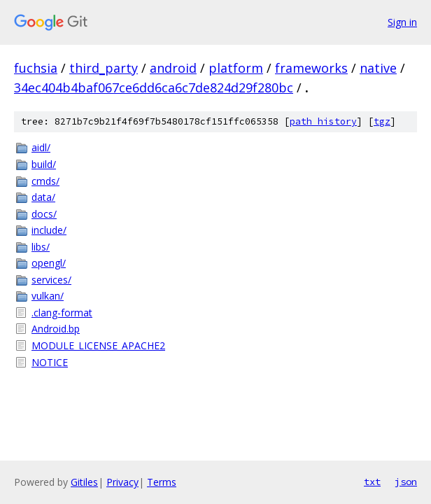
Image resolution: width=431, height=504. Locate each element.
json (406, 482)
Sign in (402, 22)
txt (372, 482)
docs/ (44, 214)
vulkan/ (48, 296)
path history (323, 121)
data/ (43, 197)
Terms (162, 482)
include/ (49, 230)
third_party (104, 68)
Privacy (122, 482)
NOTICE (50, 362)
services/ (51, 280)
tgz (382, 121)
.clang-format (62, 313)
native (378, 68)
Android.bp (56, 329)
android (173, 68)
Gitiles (84, 482)
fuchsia (36, 68)
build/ (44, 164)
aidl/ (41, 147)
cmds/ (45, 181)
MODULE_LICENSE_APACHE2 (98, 345)
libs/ (41, 247)
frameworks (311, 68)
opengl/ (49, 263)
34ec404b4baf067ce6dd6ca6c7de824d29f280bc (154, 87)
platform (236, 68)
